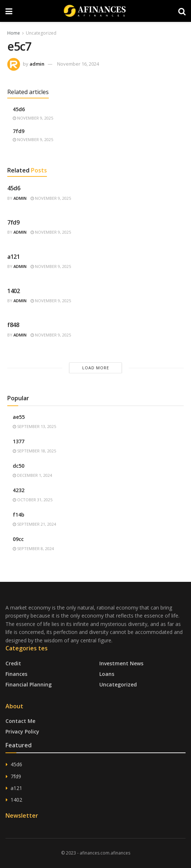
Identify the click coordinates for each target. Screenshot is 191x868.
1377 (19, 441)
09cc (18, 539)
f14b (19, 515)
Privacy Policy (22, 731)
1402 (14, 291)
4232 (19, 490)
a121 (14, 257)
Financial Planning (29, 684)
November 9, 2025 (33, 118)
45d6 (19, 109)
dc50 (19, 466)
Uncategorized (41, 33)
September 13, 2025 (34, 426)
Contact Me (20, 721)
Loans (107, 674)
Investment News (121, 663)
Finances (16, 674)
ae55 (19, 417)
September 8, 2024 (33, 548)
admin (37, 64)
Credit (13, 663)
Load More (96, 368)
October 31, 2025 (33, 500)
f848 (13, 325)
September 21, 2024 (34, 524)
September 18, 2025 (34, 451)
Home (14, 33)
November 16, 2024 (78, 64)
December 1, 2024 (32, 475)
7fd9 (19, 131)
